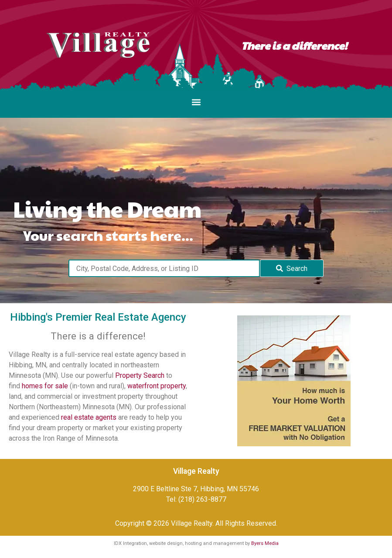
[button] (196, 102)
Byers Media (265, 543)
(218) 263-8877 (202, 499)
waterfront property (157, 386)
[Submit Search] (292, 268)
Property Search (140, 375)
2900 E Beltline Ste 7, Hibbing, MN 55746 (196, 489)
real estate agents (89, 417)
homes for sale (45, 386)
